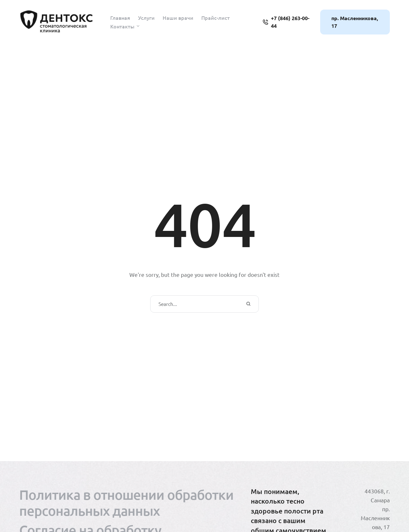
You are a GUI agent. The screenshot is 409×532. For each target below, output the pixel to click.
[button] (138, 26)
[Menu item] (120, 18)
